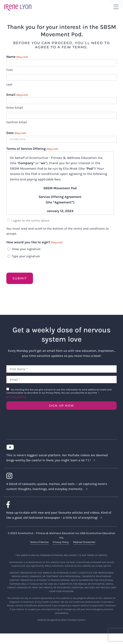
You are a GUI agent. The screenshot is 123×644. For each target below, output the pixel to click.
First (10, 70)
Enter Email (15, 108)
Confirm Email (17, 122)
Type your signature (26, 256)
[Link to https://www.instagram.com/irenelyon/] (60, 476)
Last (9, 84)
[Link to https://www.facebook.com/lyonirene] (60, 505)
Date (16, 133)
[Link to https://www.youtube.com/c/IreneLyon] (60, 447)
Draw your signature (26, 249)
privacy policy (16, 397)
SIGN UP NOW (62, 406)
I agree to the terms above (30, 221)
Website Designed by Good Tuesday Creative (62, 620)
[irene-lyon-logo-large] (18, 4)
